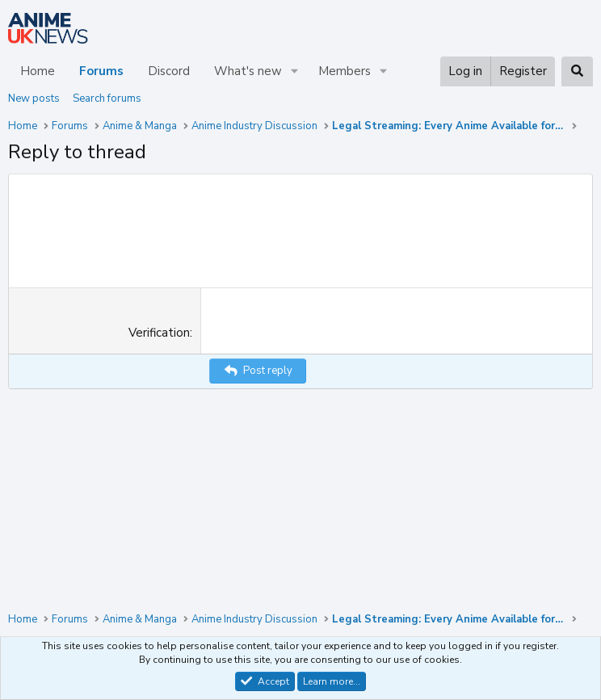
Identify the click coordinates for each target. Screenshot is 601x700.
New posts (34, 99)
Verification (159, 476)
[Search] (577, 71)
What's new (248, 71)
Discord (169, 71)
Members (345, 71)
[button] (295, 71)
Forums (101, 71)
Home (38, 71)
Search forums (107, 99)
